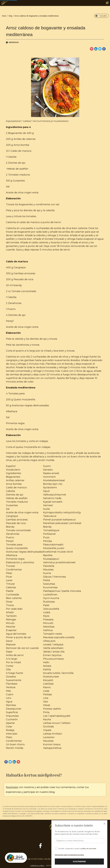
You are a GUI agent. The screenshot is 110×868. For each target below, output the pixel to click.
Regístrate (12, 787)
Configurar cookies (37, 865)
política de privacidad (89, 849)
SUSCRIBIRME (79, 862)
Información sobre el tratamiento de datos (69, 855)
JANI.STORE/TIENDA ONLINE (39, 859)
